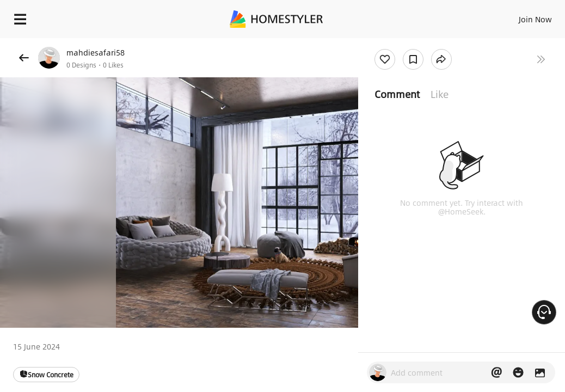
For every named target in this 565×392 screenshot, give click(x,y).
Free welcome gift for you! (418, 44)
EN (513, 16)
